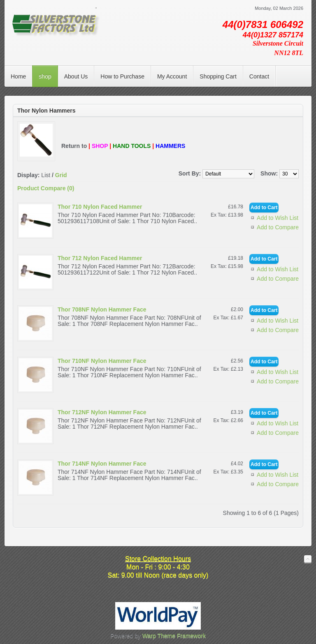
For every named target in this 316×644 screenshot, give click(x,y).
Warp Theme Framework (174, 636)
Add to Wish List (278, 218)
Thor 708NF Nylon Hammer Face (102, 309)
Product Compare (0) (46, 188)
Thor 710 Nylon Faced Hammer (100, 207)
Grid (61, 175)
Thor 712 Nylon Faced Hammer (100, 258)
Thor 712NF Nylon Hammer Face (102, 412)
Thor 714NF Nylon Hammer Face (102, 464)
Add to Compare (278, 227)
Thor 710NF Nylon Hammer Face (102, 361)
